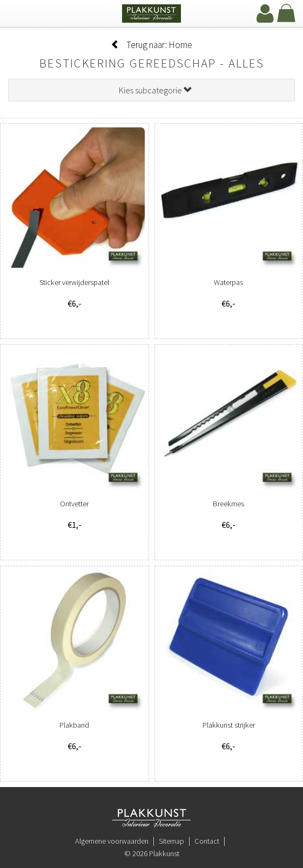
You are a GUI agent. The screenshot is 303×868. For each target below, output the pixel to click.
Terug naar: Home (151, 45)
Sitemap (171, 841)
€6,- (75, 303)
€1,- (75, 525)
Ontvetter (74, 504)
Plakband (74, 725)
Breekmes (228, 504)
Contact (207, 841)
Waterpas (228, 282)
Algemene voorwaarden (112, 841)
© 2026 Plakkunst (152, 853)
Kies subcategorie (156, 90)
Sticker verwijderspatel (74, 282)
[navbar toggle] (19, 15)
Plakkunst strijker (229, 725)
